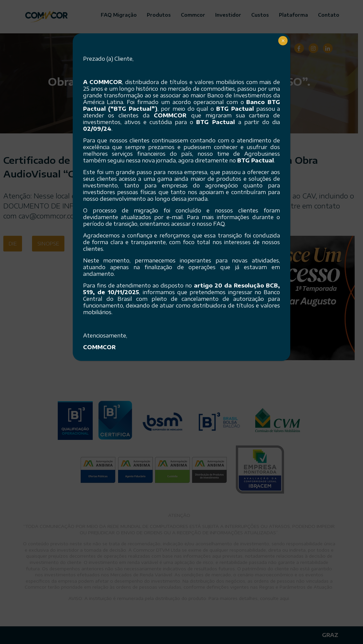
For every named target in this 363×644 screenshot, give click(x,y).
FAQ (219, 224)
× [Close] (283, 41)
